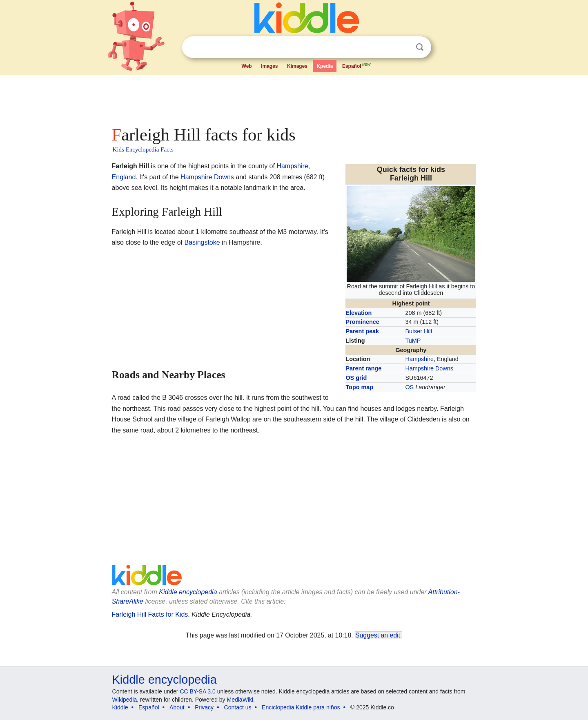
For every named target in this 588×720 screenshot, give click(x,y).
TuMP (413, 341)
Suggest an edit (378, 635)
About (177, 707)
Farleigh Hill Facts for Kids (150, 614)
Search (420, 47)
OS (409, 387)
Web (247, 66)
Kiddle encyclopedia (188, 592)
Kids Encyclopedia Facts (143, 149)
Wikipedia (125, 700)
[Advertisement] (294, 98)
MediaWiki (240, 700)
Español (357, 65)
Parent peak (362, 331)
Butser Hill (419, 331)
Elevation (359, 313)
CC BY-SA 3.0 (197, 691)
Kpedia (325, 66)
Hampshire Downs (429, 368)
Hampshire (419, 359)
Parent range (363, 368)
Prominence (362, 322)
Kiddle (120, 707)
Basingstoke (202, 242)
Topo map (359, 387)
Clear (403, 47)
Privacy (204, 707)
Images (269, 66)
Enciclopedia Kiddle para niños (301, 707)
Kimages (297, 66)
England (124, 177)
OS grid (356, 378)
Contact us (238, 707)
